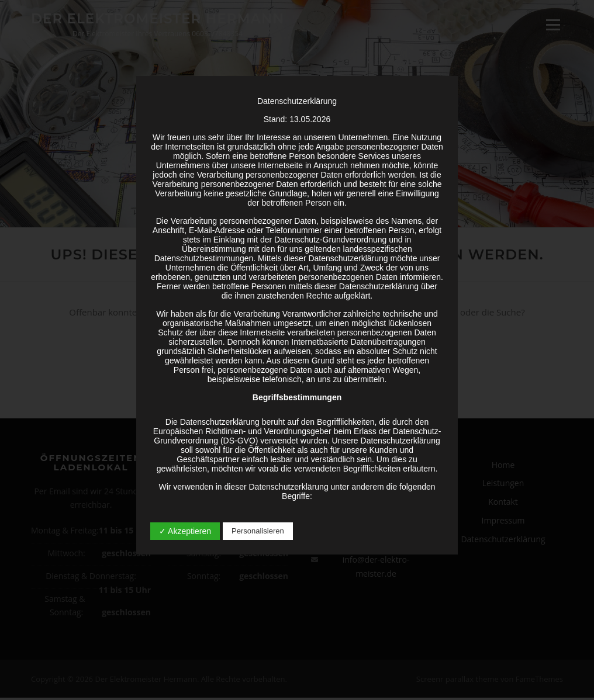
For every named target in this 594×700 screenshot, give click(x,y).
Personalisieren (258, 531)
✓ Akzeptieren (185, 531)
